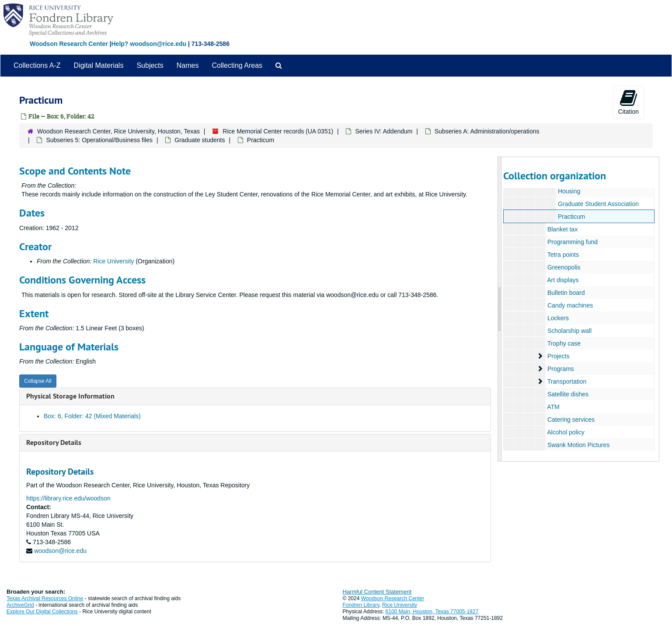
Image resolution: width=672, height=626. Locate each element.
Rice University (113, 261)
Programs (561, 369)
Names (188, 65)
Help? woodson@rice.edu (149, 44)
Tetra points (563, 255)
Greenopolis (564, 267)
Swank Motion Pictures (578, 445)
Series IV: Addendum (384, 131)
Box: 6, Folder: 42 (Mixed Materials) (92, 416)
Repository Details (54, 442)
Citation (628, 102)
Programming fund (573, 242)
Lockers (558, 318)
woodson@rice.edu (60, 551)
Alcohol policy (566, 432)
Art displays (563, 280)
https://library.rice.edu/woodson (68, 498)
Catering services (571, 420)
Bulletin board (566, 293)
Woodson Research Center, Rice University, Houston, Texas (118, 131)
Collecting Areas (237, 65)
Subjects (150, 65)
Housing (569, 191)
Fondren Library (361, 605)
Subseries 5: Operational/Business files (99, 140)
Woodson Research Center (69, 44)
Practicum (571, 217)
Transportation (567, 381)
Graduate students (200, 140)
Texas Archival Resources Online (45, 598)
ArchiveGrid (20, 605)
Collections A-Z (37, 65)
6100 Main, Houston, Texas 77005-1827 (432, 612)
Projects (559, 356)
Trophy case (564, 343)
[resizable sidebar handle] (500, 309)
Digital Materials (99, 65)
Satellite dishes (568, 394)
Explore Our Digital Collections (42, 612)
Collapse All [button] (38, 381)
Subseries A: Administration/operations (487, 131)
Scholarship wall (569, 331)
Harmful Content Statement (377, 592)
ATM (553, 407)
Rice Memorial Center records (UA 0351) (278, 131)
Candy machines (570, 305)
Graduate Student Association (598, 204)
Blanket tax (562, 229)
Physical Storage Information (70, 396)
